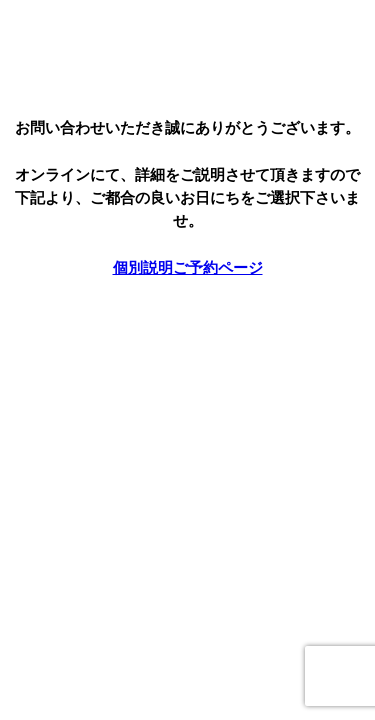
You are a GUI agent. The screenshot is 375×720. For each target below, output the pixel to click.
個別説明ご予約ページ (188, 267)
